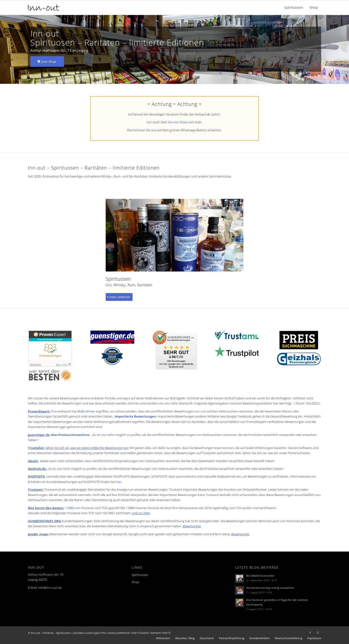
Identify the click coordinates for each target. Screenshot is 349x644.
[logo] (44, 8)
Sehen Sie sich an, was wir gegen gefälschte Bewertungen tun (87, 448)
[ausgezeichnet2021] (174, 350)
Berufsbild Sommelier (260, 576)
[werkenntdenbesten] (50, 375)
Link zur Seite (141, 513)
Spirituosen (140, 575)
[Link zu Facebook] (310, 633)
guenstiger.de (39, 435)
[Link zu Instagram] (317, 633)
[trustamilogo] (237, 335)
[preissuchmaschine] (299, 340)
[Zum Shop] (47, 62)
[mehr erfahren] (119, 297)
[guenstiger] (112, 337)
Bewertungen (192, 526)
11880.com (73, 508)
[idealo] (112, 356)
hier (118, 482)
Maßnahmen (87, 411)
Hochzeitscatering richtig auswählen (270, 588)
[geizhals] (299, 359)
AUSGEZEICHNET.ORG (44, 521)
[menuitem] (294, 8)
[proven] (50, 349)
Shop (135, 582)
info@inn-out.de (50, 588)
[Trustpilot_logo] (237, 352)
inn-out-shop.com (181, 122)
